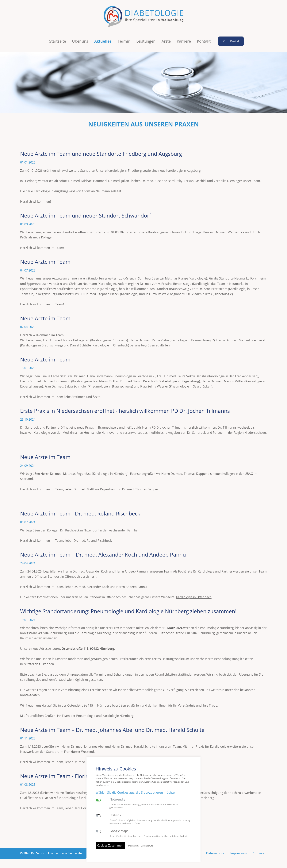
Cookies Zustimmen (110, 845)
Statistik (115, 815)
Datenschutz (215, 853)
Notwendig (117, 799)
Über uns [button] (80, 41)
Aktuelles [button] (103, 41)
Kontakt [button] (204, 41)
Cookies (258, 853)
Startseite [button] (58, 41)
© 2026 (51, 853)
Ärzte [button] (166, 41)
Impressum (239, 853)
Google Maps (119, 831)
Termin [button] (124, 41)
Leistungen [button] (146, 41)
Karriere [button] (184, 41)
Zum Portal (231, 41)
